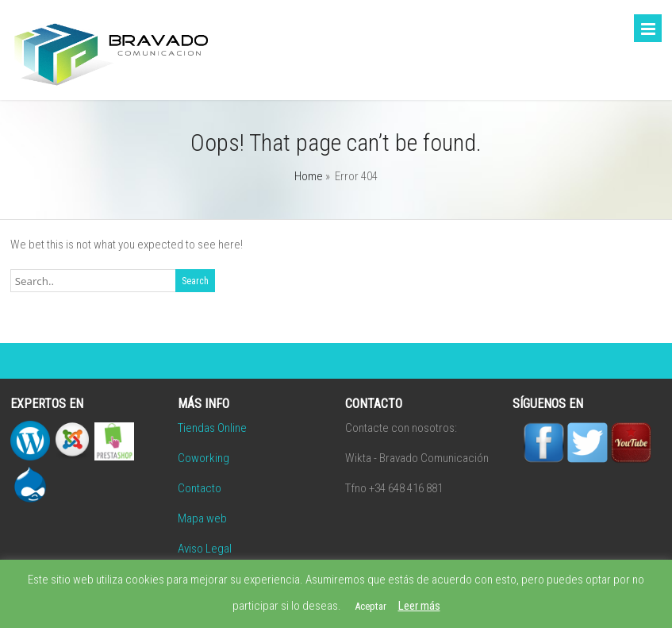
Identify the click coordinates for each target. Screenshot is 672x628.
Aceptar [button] (371, 606)
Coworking (204, 458)
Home (309, 176)
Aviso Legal (205, 549)
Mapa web (202, 518)
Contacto (200, 488)
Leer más (419, 606)
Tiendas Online (212, 428)
